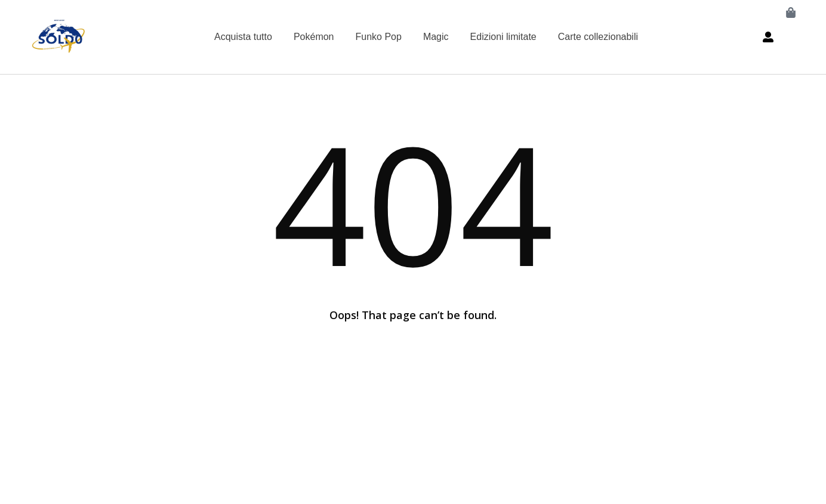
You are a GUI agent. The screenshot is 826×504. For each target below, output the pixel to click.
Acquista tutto (243, 37)
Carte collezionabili (598, 37)
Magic (436, 37)
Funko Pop (379, 37)
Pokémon (314, 37)
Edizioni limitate (503, 37)
